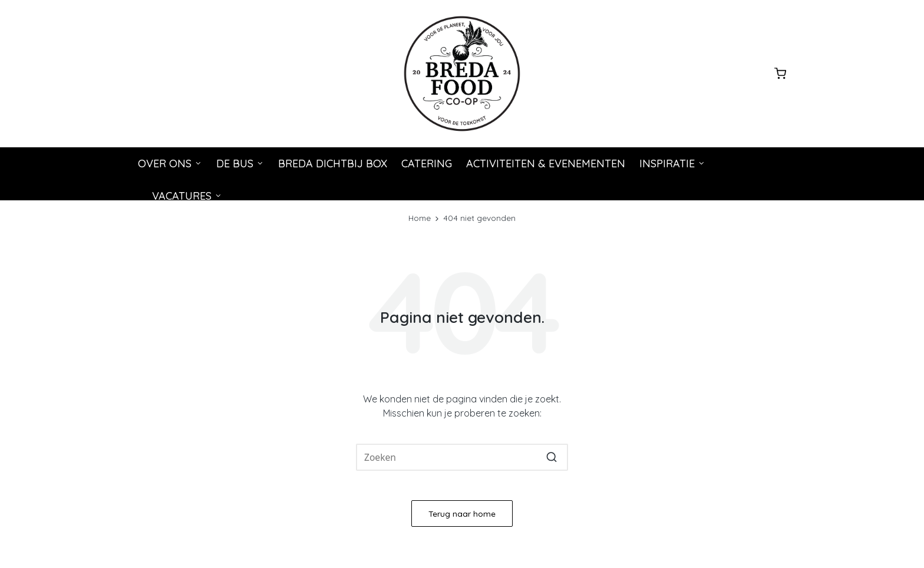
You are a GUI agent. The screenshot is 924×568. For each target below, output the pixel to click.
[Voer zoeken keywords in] (462, 457)
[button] (552, 457)
